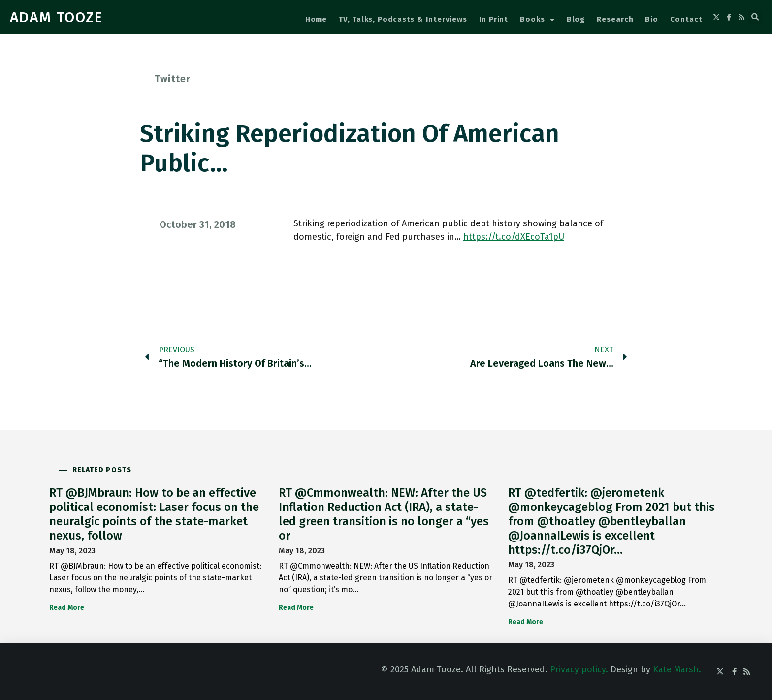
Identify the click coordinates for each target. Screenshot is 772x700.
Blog (576, 19)
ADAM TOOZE (56, 17)
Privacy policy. (579, 669)
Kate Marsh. (677, 669)
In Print (494, 19)
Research (615, 19)
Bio (652, 19)
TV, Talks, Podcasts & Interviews (403, 19)
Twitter (173, 79)
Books (537, 20)
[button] (755, 17)
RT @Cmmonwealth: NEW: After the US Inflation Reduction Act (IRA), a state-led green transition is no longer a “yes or (384, 514)
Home (316, 19)
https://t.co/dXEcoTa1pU (514, 237)
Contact (686, 19)
